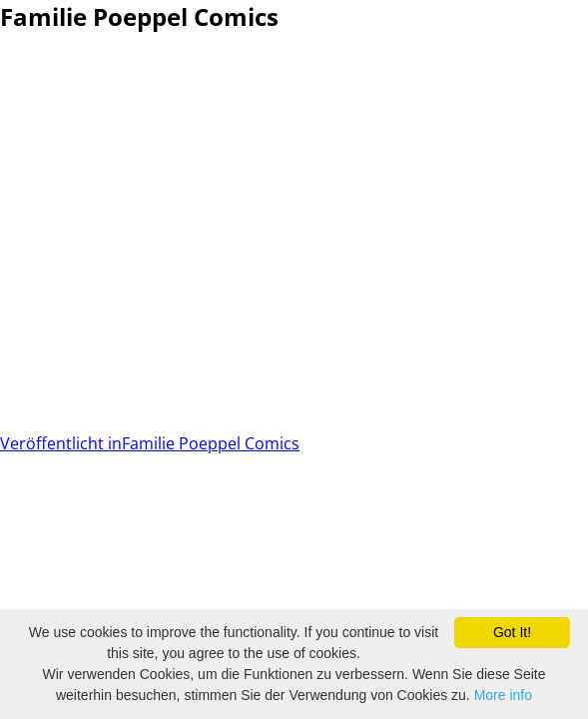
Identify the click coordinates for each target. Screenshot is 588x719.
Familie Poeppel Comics (150, 443)
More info (503, 695)
